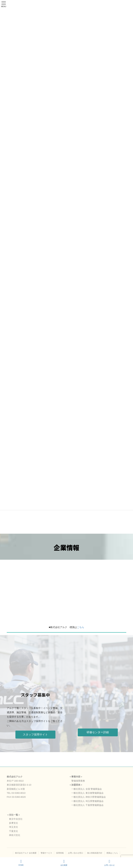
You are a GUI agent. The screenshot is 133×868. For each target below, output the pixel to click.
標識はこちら (112, 853)
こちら (81, 627)
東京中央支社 (16, 819)
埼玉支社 (14, 827)
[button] (35, 734)
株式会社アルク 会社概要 (26, 853)
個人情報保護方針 (95, 853)
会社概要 (64, 863)
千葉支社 (14, 831)
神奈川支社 (15, 835)
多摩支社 (14, 823)
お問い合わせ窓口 (76, 853)
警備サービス (46, 853)
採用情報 (60, 853)
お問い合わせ (109, 863)
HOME (21, 863)
